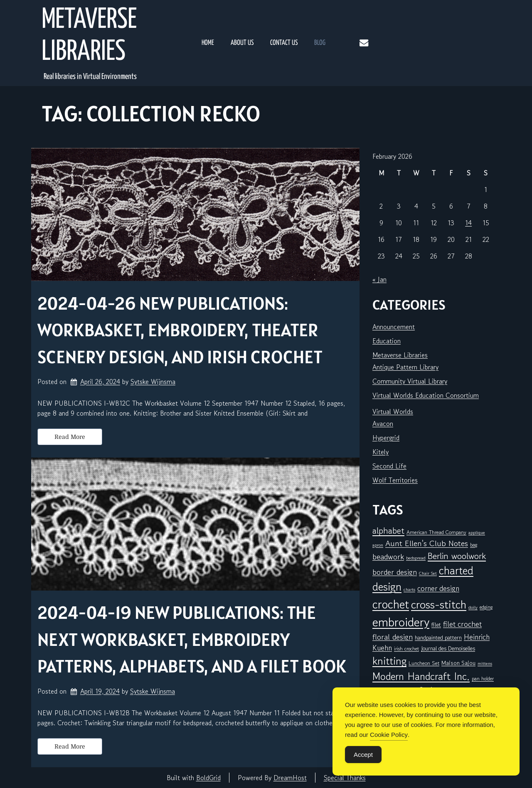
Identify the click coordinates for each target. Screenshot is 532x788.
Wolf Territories (395, 480)
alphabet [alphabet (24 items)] (388, 531)
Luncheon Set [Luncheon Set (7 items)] (424, 663)
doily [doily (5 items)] (473, 607)
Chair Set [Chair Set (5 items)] (428, 573)
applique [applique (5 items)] (477, 533)
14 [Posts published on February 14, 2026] (468, 223)
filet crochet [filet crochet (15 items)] (462, 624)
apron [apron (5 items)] (378, 545)
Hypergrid (386, 438)
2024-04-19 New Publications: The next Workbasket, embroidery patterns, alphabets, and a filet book (192, 639)
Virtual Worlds (393, 411)
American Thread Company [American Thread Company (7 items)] (436, 532)
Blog (320, 43)
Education (387, 341)
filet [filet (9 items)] (436, 624)
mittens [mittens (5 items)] (485, 664)
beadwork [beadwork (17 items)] (388, 556)
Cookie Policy (389, 735)
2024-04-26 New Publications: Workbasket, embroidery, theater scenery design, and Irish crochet (180, 330)
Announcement (394, 327)
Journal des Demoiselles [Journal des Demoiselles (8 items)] (448, 648)
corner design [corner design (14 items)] (438, 588)
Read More (70, 437)
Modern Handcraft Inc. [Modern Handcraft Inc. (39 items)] (421, 676)
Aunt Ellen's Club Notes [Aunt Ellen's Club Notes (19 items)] (427, 544)
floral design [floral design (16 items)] (393, 637)
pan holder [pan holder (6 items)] (483, 678)
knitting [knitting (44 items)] (389, 661)
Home (208, 43)
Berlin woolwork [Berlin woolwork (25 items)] (457, 556)
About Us (242, 43)
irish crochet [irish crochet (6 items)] (406, 649)
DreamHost (290, 778)
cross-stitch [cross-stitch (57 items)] (439, 605)
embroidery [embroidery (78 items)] (401, 622)
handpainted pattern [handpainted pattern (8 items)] (438, 638)
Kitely (381, 452)
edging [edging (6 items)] (486, 607)
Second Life (389, 466)
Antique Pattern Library (405, 367)
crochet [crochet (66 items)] (391, 604)
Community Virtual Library (410, 381)
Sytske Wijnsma (153, 382)
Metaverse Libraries (89, 36)
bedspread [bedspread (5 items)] (416, 558)
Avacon (383, 424)
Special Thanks (345, 778)
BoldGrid (208, 778)
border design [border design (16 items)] (395, 572)
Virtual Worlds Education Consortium (426, 395)
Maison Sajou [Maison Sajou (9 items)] (458, 663)
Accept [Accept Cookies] (363, 755)
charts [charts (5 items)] (409, 590)
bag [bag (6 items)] (474, 545)
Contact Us (284, 43)
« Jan (379, 279)
